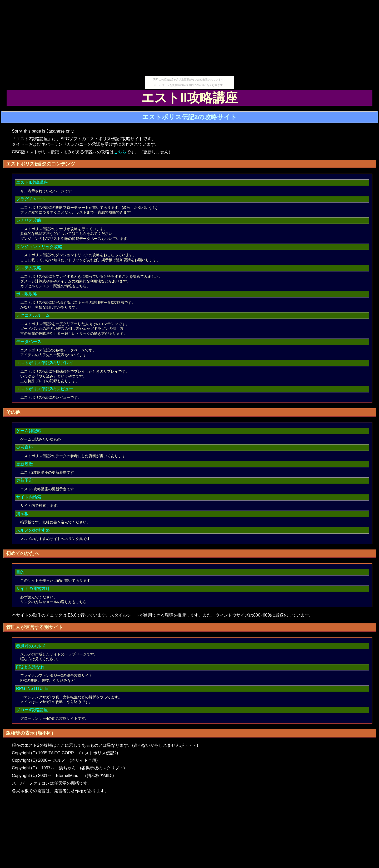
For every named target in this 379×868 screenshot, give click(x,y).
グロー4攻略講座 (32, 710)
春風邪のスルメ (31, 646)
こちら (120, 152)
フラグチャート (31, 199)
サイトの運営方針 (33, 589)
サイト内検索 (29, 497)
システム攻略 (29, 268)
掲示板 (22, 514)
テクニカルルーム (33, 315)
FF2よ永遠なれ (30, 667)
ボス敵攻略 (27, 294)
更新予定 (24, 480)
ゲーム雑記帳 (29, 431)
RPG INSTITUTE (32, 688)
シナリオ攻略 (29, 220)
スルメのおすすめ (33, 530)
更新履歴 (24, 464)
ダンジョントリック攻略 (39, 247)
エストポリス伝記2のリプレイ (45, 363)
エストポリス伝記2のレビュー (45, 389)
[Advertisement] (189, 39)
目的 (20, 572)
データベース (29, 342)
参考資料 (24, 447)
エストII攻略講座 (32, 182)
